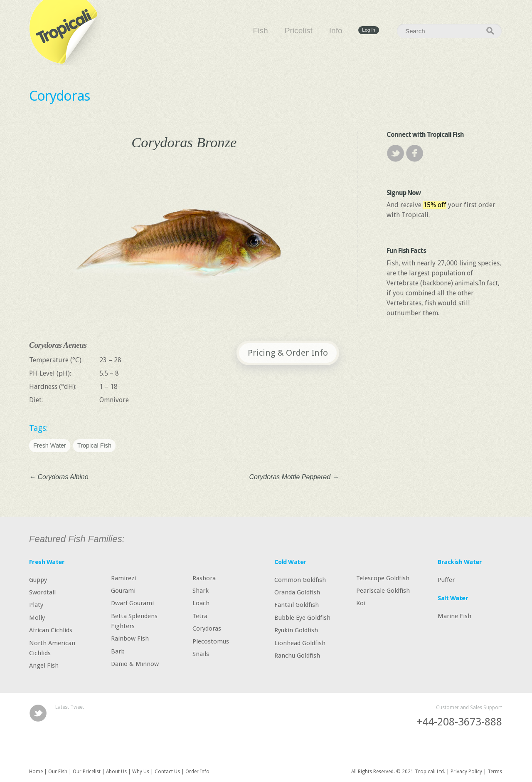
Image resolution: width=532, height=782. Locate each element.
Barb (118, 651)
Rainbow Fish (130, 638)
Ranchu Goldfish (297, 656)
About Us (116, 772)
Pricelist (299, 31)
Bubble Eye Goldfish (302, 617)
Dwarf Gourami (132, 603)
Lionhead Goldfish (300, 643)
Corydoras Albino (59, 477)
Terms (495, 772)
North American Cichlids (52, 648)
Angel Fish (44, 666)
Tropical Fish (94, 445)
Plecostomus (211, 641)
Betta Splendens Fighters (134, 621)
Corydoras (60, 96)
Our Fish (58, 772)
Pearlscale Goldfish (383, 591)
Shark (201, 591)
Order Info (197, 772)
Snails (201, 654)
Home (36, 772)
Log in (368, 30)
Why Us (141, 772)
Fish (261, 31)
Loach (201, 603)
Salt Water (453, 598)
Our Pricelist (87, 772)
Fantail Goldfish (297, 605)
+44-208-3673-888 (459, 722)
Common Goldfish (300, 579)
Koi (361, 603)
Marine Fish (454, 616)
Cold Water (290, 562)
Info (336, 31)
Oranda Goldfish (297, 592)
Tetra (200, 616)
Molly (37, 617)
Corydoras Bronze (184, 142)
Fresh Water (50, 445)
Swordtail (42, 592)
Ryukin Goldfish (296, 630)
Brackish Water (460, 562)
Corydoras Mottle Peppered (294, 477)
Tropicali (66, 32)
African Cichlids (51, 630)
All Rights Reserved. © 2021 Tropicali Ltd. (398, 772)
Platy (36, 605)
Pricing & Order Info (288, 353)
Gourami (123, 591)
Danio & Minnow (135, 664)
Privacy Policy (466, 772)
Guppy (38, 579)
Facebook (415, 153)
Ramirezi (123, 578)
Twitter (395, 153)
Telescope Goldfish (383, 578)
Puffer (446, 579)
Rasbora (204, 578)
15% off (435, 205)
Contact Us (167, 772)
